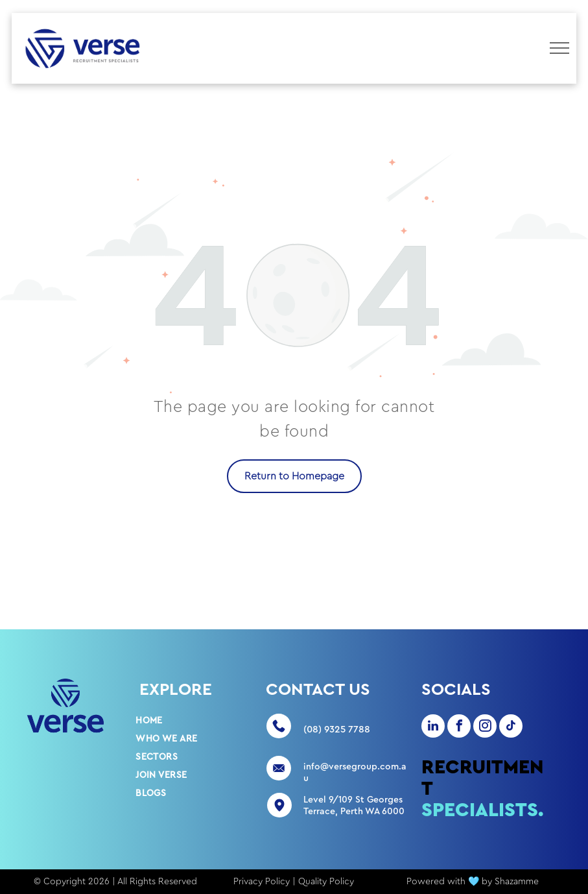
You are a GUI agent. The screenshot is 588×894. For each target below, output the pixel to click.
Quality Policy (326, 882)
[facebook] (459, 728)
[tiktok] (511, 728)
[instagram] (485, 728)
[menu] (559, 48)
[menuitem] (182, 721)
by (487, 882)
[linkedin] (433, 728)
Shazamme (517, 882)
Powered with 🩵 (443, 882)
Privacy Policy (262, 882)
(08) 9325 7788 (337, 730)
